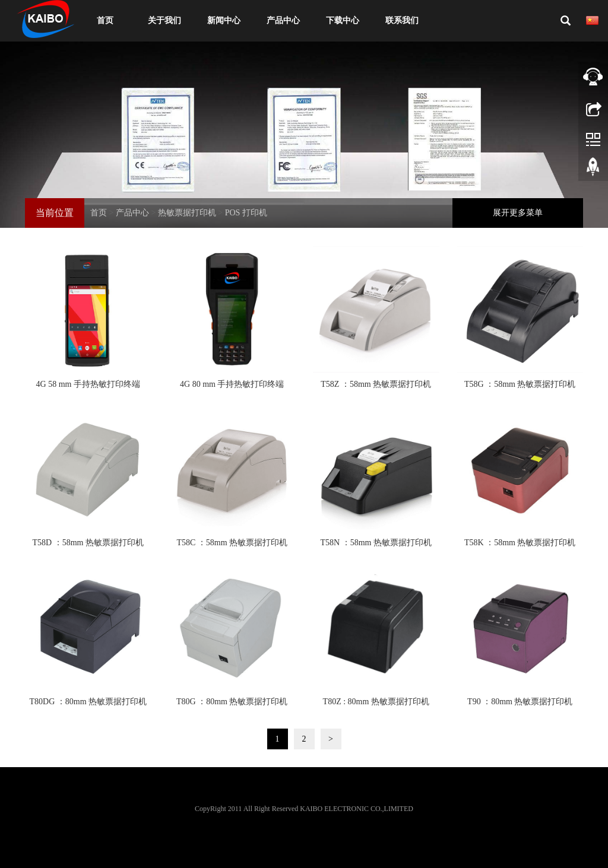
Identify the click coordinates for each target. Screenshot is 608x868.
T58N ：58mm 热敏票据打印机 (376, 543)
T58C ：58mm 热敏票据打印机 (232, 543)
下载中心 (343, 20)
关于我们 (164, 20)
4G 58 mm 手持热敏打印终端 (88, 384)
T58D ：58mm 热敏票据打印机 (88, 543)
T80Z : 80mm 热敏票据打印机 (376, 702)
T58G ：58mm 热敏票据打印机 (520, 384)
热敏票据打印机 (187, 213)
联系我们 (402, 20)
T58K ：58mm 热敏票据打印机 (520, 543)
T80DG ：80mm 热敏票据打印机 (88, 702)
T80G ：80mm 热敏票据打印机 (232, 702)
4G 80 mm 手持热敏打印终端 (232, 384)
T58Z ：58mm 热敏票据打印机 (376, 384)
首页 (105, 20)
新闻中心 (224, 20)
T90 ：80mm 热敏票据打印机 (520, 702)
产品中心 (283, 20)
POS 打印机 (246, 213)
